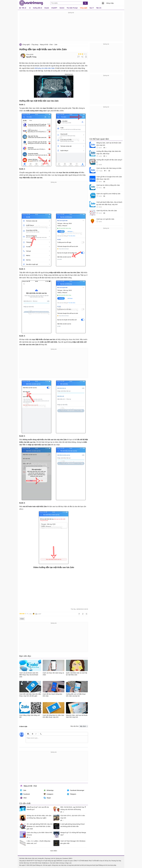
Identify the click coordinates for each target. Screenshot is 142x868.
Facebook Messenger (76, 790)
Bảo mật (35, 858)
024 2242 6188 (34, 863)
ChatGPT (54, 8)
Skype (47, 798)
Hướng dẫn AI (37, 8)
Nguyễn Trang (31, 57)
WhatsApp (49, 790)
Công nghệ (84, 8)
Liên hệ (53, 858)
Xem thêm (54, 851)
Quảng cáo (59, 858)
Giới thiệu (22, 858)
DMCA (70, 858)
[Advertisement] (71, 28)
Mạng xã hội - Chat (46, 44)
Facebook (25, 794)
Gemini (62, 8)
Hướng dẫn (41, 858)
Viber (24, 798)
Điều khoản (28, 858)
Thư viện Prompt (72, 8)
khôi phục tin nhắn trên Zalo (45, 68)
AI (30, 8)
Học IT (92, 8)
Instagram (48, 794)
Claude (47, 8)
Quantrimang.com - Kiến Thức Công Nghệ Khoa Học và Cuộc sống (31, 3)
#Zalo (22, 619)
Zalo (56, 44)
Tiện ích (99, 8)
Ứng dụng (35, 44)
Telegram (72, 794)
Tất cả (24, 8)
